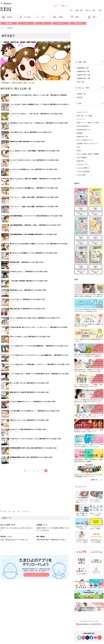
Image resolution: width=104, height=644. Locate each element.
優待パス (92, 17)
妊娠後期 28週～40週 (83, 78)
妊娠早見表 (7, 17)
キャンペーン (61, 23)
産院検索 (80, 133)
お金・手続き (25, 17)
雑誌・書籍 (9, 23)
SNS (43, 23)
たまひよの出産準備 (83, 171)
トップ (2, 28)
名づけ (40, 17)
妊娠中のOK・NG (82, 137)
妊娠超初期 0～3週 (83, 68)
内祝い (65, 6)
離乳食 (75, 17)
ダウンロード (36, 575)
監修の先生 (80, 161)
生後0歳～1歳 (81, 94)
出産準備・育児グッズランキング (87, 144)
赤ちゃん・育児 (90, 10)
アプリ (26, 23)
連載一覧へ (95, 480)
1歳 (9, 511)
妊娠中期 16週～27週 (83, 75)
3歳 (18, 511)
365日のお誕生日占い (84, 126)
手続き (79, 150)
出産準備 (58, 17)
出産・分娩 (80, 82)
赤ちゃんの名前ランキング (85, 140)
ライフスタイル (25, 511)
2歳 (14, 511)
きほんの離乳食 (82, 157)
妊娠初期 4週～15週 (83, 71)
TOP (71, 10)
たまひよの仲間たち (83, 168)
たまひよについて (82, 112)
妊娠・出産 (79, 10)
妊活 (100, 10)
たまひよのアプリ (82, 164)
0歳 (5, 511)
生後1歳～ (80, 97)
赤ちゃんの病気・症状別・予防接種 (88, 154)
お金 (78, 147)
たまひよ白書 (81, 175)
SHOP (57, 6)
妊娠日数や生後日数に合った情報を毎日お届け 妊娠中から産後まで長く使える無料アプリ (36, 570)
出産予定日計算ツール (84, 130)
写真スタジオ (78, 23)
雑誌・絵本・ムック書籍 (84, 116)
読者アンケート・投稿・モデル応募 (88, 123)
